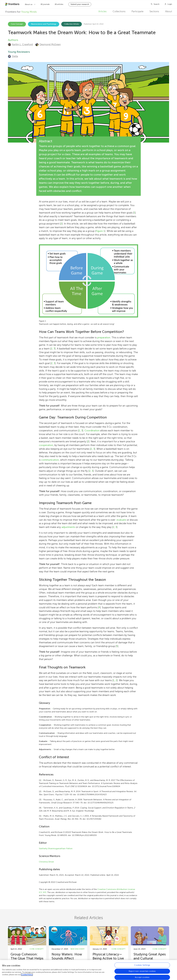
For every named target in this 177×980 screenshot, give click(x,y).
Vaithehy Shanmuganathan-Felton (56, 848)
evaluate (121, 520)
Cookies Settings (142, 966)
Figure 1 (100, 231)
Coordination (92, 431)
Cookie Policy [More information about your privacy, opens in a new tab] (27, 975)
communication (50, 460)
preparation (104, 338)
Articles (102, 11)
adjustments (68, 527)
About (169, 11)
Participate (138, 11)
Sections (154, 11)
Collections (119, 11)
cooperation (46, 445)
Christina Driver (46, 862)
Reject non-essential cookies (142, 972)
